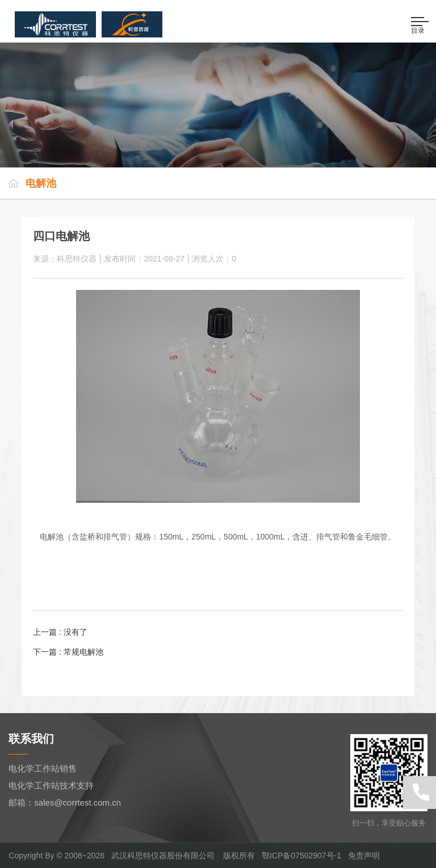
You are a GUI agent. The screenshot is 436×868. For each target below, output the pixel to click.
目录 (420, 26)
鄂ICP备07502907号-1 (301, 856)
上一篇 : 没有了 (60, 632)
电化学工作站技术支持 (51, 785)
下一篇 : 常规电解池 (68, 652)
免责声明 (364, 856)
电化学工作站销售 (43, 768)
